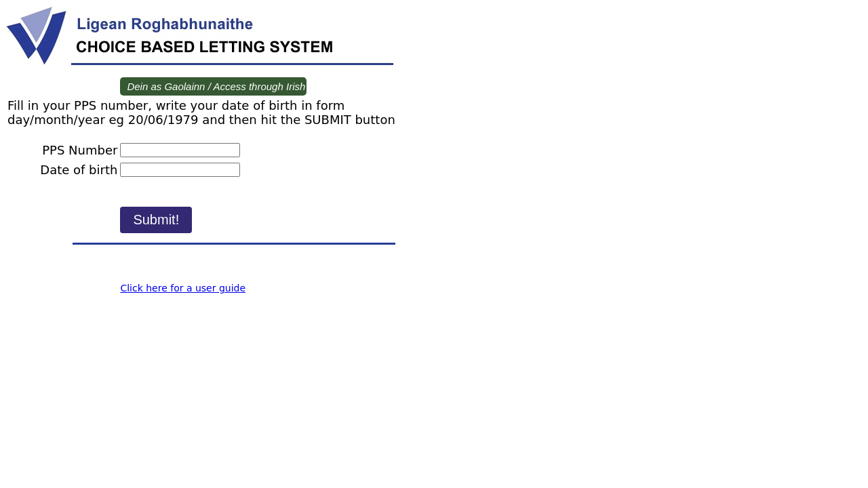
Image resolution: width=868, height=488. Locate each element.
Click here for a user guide (183, 288)
